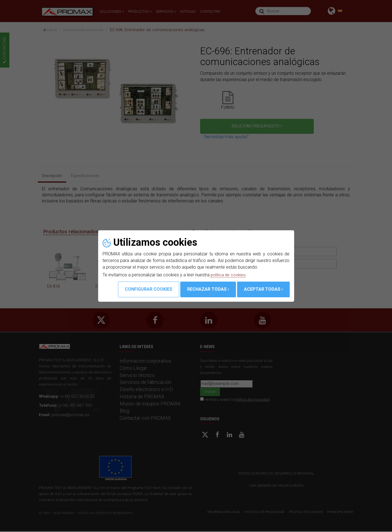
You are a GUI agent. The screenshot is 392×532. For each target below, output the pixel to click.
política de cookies (229, 275)
